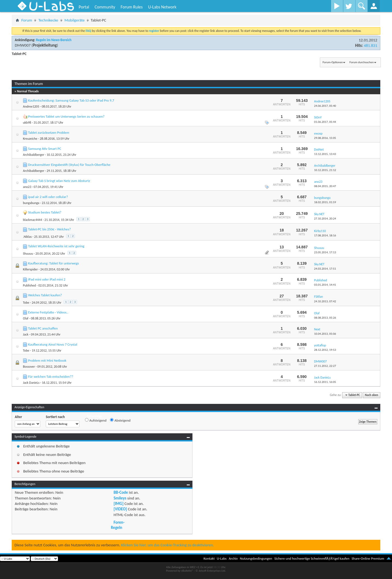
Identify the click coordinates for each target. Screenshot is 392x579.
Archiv (233, 558)
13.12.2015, (325, 154)
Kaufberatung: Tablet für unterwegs (53, 263)
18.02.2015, (325, 202)
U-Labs (222, 558)
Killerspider (30, 269)
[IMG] (118, 504)
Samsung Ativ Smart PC (45, 149)
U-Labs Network (162, 7)
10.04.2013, (325, 334)
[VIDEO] (120, 509)
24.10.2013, (325, 301)
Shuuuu (28, 254)
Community (105, 7)
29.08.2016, (325, 138)
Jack (26, 334)
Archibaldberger (33, 155)
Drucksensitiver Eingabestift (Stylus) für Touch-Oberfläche (69, 165)
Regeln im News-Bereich (54, 40)
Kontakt (209, 558)
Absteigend (120, 420)
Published (29, 285)
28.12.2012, (325, 350)
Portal (84, 7)
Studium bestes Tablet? (45, 212)
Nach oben (371, 395)
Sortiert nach (55, 417)
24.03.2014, (325, 269)
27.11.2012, (325, 366)
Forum (27, 20)
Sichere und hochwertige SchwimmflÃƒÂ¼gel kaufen (312, 558)
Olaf (26, 318)
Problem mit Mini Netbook (47, 360)
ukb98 (27, 123)
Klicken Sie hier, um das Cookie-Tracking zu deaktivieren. (168, 545)
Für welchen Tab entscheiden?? (50, 377)
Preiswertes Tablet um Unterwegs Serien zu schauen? (66, 116)
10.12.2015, (325, 170)
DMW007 (23, 45)
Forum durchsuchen (362, 62)
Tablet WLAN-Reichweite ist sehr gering (56, 246)
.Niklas (27, 237)
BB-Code (121, 492)
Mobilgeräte (75, 20)
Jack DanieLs (31, 383)
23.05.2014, (325, 252)
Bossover (29, 367)
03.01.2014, (325, 285)
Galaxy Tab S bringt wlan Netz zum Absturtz (59, 181)
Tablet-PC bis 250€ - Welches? (49, 229)
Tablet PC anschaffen (43, 328)
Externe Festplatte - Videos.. (48, 312)
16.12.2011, (325, 382)
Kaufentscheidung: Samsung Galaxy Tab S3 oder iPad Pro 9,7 (71, 100)
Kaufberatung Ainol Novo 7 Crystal (53, 344)
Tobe (26, 303)
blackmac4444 (32, 220)
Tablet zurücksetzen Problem (49, 132)
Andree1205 (31, 106)
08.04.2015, (325, 186)
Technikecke (48, 20)
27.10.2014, (325, 219)
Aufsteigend (96, 420)
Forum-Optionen (333, 62)
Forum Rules (132, 7)
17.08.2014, (325, 235)
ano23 (27, 187)
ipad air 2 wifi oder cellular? (48, 197)
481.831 (370, 45)
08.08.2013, (325, 318)
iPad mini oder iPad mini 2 (47, 279)
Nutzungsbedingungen (256, 558)
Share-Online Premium (368, 558)
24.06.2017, (325, 106)
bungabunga (31, 203)
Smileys (120, 498)
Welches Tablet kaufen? (45, 295)
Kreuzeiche (30, 139)
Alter (18, 417)
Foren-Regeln (118, 525)
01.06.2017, (325, 122)
